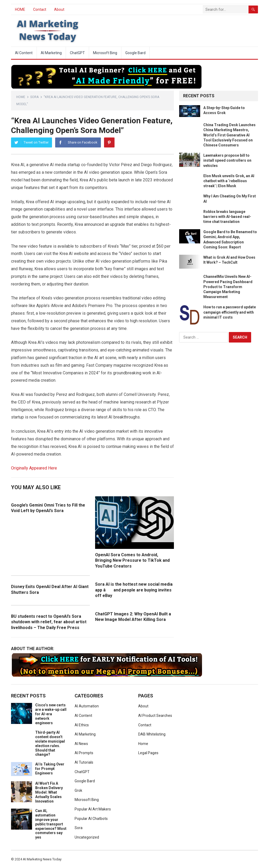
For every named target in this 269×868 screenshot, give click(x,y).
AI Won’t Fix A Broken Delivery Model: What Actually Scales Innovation (49, 792)
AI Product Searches (155, 716)
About (59, 9)
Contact (40, 9)
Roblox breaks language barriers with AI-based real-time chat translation (227, 217)
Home (21, 97)
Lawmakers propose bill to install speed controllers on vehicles (227, 160)
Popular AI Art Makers (93, 809)
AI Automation (87, 706)
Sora (34, 97)
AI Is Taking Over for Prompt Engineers (50, 769)
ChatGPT (77, 53)
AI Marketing (51, 53)
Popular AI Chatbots (91, 819)
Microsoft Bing (105, 53)
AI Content (24, 53)
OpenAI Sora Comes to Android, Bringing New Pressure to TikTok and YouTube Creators (132, 560)
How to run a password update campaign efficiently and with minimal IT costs (230, 312)
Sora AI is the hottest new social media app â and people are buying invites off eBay (134, 590)
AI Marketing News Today (42, 859)
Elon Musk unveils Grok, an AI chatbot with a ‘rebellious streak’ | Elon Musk (229, 181)
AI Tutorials (84, 762)
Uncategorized (87, 837)
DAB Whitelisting (152, 734)
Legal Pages (148, 753)
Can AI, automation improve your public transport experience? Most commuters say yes (51, 824)
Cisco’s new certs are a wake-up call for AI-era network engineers (51, 714)
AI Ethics (82, 725)
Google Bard (135, 53)
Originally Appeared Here (34, 468)
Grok (78, 790)
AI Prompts (84, 753)
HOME (20, 9)
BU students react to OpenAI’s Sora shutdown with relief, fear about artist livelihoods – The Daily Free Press (49, 622)
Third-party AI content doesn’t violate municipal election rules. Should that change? (50, 743)
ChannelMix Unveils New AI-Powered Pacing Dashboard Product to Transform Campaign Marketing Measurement (228, 287)
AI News (81, 744)
